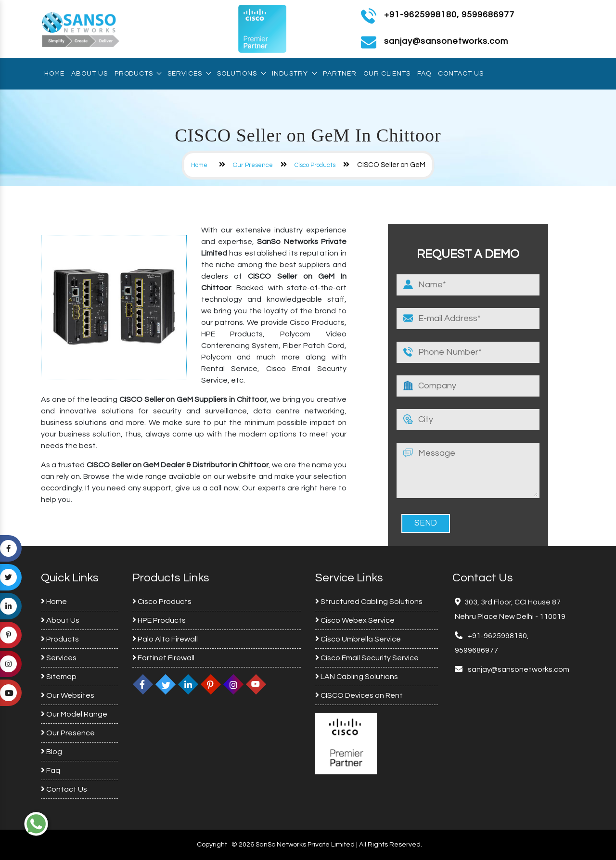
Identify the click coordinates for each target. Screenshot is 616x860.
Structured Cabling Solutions (369, 602)
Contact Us (461, 74)
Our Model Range (74, 714)
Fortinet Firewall (163, 658)
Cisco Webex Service (355, 620)
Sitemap (59, 677)
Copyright (212, 845)
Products (138, 74)
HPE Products (159, 620)
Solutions (241, 74)
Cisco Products (315, 165)
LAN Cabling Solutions (357, 677)
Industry (294, 74)
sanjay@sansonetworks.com (518, 669)
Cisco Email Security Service (367, 658)
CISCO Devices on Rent (359, 695)
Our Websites (68, 695)
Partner (340, 74)
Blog (51, 752)
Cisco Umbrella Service (358, 639)
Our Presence (253, 165)
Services (189, 74)
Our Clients (387, 74)
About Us (90, 74)
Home (54, 74)
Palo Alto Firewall (165, 639)
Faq (424, 74)
